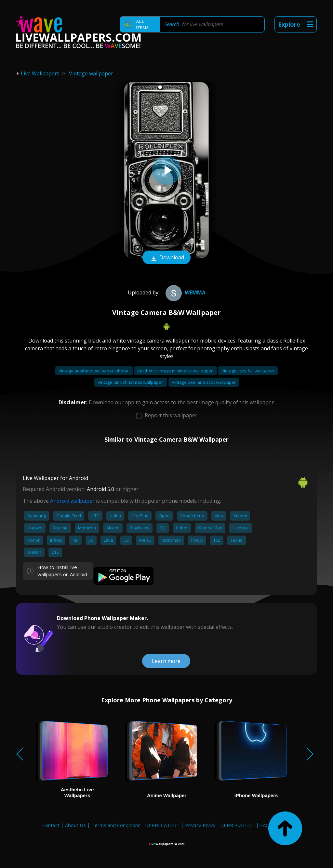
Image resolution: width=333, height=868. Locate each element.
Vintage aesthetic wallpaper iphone (94, 371)
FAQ (265, 825)
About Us (75, 825)
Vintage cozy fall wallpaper (248, 371)
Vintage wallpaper (91, 73)
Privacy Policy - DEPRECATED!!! (220, 825)
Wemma (185, 292)
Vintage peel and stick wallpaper (204, 382)
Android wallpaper (72, 501)
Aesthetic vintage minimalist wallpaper (175, 371)
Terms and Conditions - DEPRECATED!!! (135, 825)
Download (166, 258)
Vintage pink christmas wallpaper (131, 382)
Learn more (166, 661)
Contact (51, 825)
